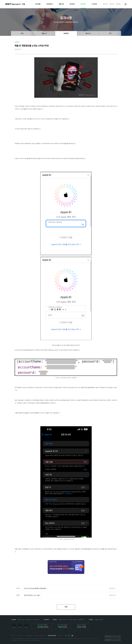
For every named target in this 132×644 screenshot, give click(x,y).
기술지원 (63, 626)
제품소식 (44, 34)
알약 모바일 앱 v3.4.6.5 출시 (66, 595)
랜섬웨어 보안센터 (99, 620)
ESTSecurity (13, 4)
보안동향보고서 (81, 620)
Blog (69, 636)
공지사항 (20, 627)
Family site (113, 637)
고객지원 (94, 4)
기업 (23, 4)
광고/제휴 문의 (29, 636)
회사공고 (118, 4)
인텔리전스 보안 (30, 620)
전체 (22, 34)
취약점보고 (60, 636)
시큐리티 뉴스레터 (72, 620)
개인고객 (105, 4)
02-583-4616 (96, 639)
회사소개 (112, 4)
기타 (110, 34)
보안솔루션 (49, 4)
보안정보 (72, 4)
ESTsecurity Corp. (25, 640)
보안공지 (66, 34)
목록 (66, 607)
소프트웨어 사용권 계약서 (40, 636)
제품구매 (61, 4)
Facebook (66, 636)
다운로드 (26, 627)
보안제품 (38, 4)
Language (113, 640)
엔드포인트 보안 (21, 620)
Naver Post (72, 636)
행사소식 (88, 34)
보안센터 (83, 4)
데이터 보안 (37, 620)
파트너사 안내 (20, 636)
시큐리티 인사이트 (63, 620)
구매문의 (43, 626)
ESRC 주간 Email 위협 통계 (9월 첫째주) (66, 588)
